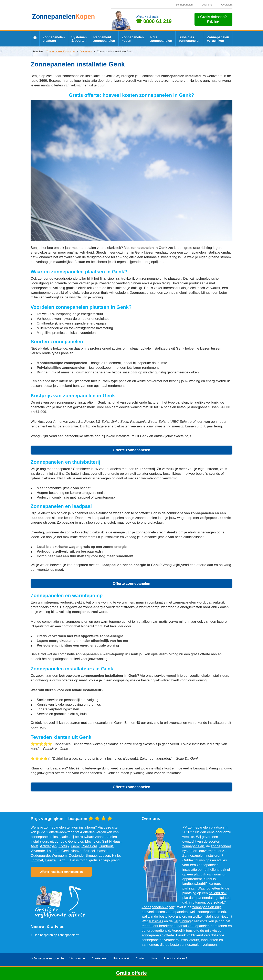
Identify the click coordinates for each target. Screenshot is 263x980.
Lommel (37, 860)
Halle (116, 856)
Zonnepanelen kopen (133, 39)
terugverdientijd (158, 931)
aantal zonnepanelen (193, 926)
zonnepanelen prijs (207, 907)
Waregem (59, 856)
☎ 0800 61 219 (154, 21)
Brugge (91, 856)
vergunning (182, 921)
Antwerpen (48, 846)
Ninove (76, 851)
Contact (141, 958)
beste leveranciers (173, 917)
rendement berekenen (159, 926)
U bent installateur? (175, 958)
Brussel (89, 851)
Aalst (34, 846)
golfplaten (223, 898)
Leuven (104, 856)
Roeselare (90, 846)
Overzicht (227, 5)
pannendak (205, 898)
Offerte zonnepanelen (131, 450)
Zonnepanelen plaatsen (54, 39)
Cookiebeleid (100, 958)
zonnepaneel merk (212, 912)
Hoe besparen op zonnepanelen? (56, 935)
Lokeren (53, 851)
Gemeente (86, 51)
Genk (75, 846)
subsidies (156, 921)
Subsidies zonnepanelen (190, 39)
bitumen (199, 902)
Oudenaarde (40, 856)
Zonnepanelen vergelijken (218, 39)
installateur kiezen (217, 917)
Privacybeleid (122, 958)
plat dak (189, 898)
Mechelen (93, 841)
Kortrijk (64, 846)
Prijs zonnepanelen (161, 39)
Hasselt (103, 851)
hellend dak (218, 893)
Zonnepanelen (184, 5)
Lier (80, 841)
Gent (72, 841)
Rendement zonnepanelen (104, 39)
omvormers (208, 851)
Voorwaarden (78, 958)
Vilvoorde (38, 851)
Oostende (76, 856)
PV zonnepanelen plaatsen (203, 827)
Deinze (50, 860)
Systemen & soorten (79, 39)
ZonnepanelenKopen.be (60, 51)
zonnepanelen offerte (158, 935)
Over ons (207, 5)
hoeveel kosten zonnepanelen (165, 912)
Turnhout (106, 846)
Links (154, 958)
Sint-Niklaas (111, 841)
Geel (65, 851)
